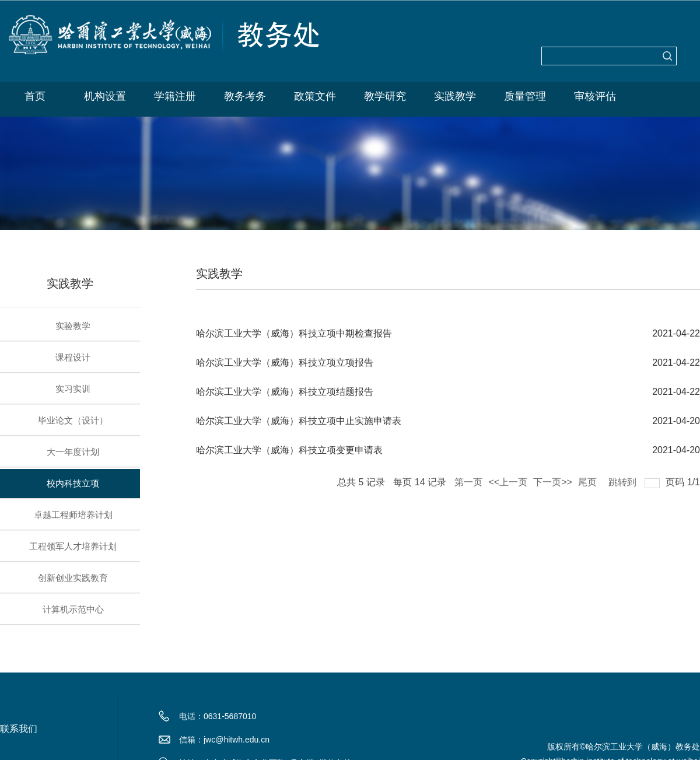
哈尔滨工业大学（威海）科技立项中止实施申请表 (299, 421)
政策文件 (315, 96)
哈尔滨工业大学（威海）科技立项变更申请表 (289, 450)
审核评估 (595, 96)
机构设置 (105, 96)
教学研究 (385, 96)
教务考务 (245, 96)
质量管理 (525, 96)
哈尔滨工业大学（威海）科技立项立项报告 (285, 363)
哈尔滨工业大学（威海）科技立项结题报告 (285, 392)
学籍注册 (175, 96)
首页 (35, 96)
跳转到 (624, 480)
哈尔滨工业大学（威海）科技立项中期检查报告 (294, 333)
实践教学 (455, 96)
